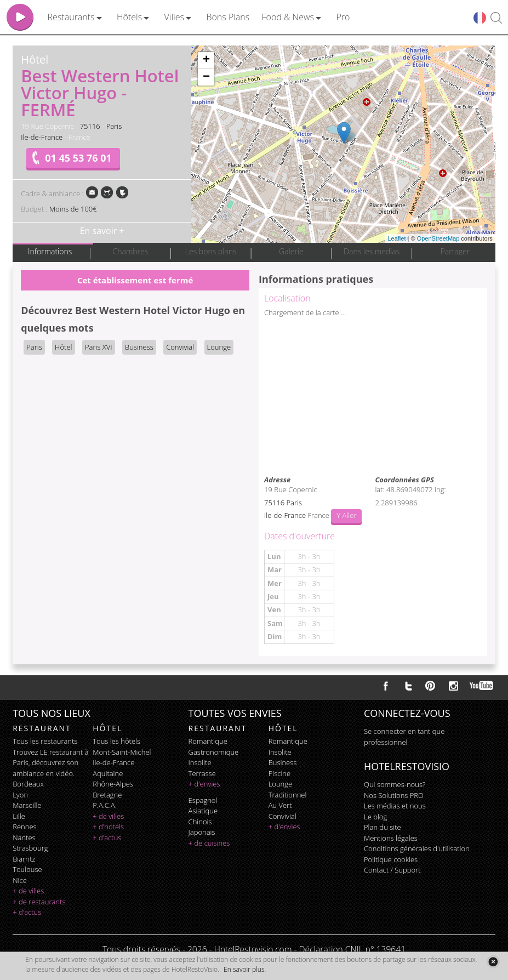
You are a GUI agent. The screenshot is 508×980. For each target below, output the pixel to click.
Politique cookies (391, 859)
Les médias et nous (395, 806)
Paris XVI (99, 347)
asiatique (203, 811)
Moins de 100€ (73, 209)
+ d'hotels (108, 827)
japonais (202, 832)
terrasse (202, 773)
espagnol (203, 800)
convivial (282, 816)
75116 (90, 126)
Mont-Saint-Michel (122, 752)
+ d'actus (27, 912)
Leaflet (396, 238)
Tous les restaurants (45, 741)
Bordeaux (28, 784)
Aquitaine (108, 773)
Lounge (219, 347)
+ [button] (206, 60)
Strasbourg (30, 848)
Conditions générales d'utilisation (417, 848)
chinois (200, 822)
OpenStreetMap (438, 238)
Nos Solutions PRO (394, 795)
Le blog (375, 817)
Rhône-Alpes (113, 784)
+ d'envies (204, 784)
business (283, 762)
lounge (281, 784)
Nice (20, 880)
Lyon (20, 795)
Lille (19, 816)
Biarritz (24, 859)
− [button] (206, 77)
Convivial (180, 347)
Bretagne (107, 795)
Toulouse (27, 869)
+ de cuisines (209, 843)
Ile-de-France (42, 137)
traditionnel (288, 795)
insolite (200, 762)
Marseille (27, 805)
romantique (208, 741)
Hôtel (63, 347)
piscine (280, 773)
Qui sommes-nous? (395, 784)
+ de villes (28, 891)
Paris (114, 126)
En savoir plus (244, 969)
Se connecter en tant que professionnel (404, 737)
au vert (280, 805)
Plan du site (383, 827)
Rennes (24, 827)
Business (139, 347)
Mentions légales (391, 838)
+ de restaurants (39, 902)
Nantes (24, 837)
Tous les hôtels (116, 741)
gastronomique (214, 752)
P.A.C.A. (105, 805)
